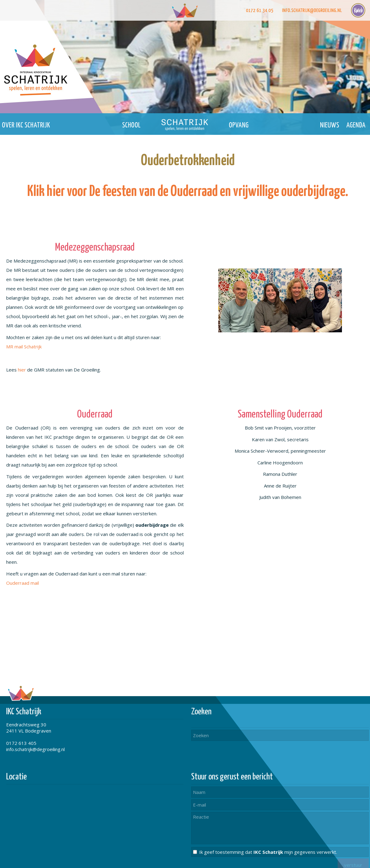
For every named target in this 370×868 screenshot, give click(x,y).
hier (22, 370)
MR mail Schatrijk (24, 347)
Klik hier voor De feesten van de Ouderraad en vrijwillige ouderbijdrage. (188, 192)
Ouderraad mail (23, 583)
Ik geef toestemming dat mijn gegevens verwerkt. (268, 852)
